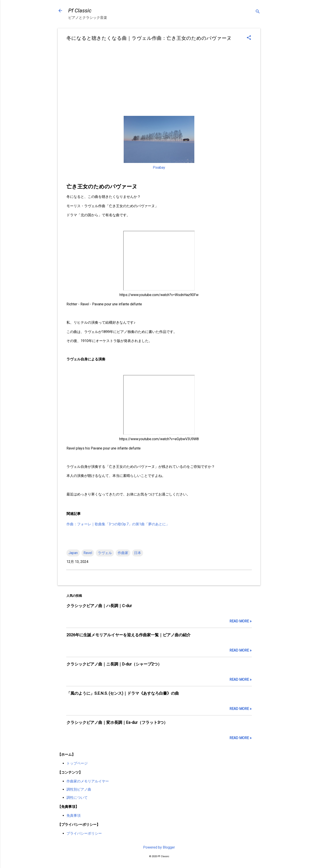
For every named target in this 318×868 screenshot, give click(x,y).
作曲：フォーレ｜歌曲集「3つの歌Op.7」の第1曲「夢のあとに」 (118, 524)
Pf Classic (80, 11)
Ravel (88, 553)
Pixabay (159, 167)
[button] (249, 38)
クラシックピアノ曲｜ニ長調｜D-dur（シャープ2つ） (114, 664)
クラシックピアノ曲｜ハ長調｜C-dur (99, 606)
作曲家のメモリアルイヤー (88, 781)
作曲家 (123, 553)
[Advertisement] (159, 80)
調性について (77, 798)
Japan (73, 553)
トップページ (77, 763)
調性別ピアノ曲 (79, 789)
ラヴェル (105, 553)
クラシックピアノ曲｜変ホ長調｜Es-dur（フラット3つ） (117, 722)
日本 (138, 553)
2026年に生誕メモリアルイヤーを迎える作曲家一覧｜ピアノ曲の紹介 (129, 635)
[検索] (258, 12)
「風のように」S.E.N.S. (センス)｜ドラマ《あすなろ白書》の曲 (123, 693)
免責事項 (74, 815)
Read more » (240, 621)
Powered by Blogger (159, 847)
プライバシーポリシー (84, 833)
